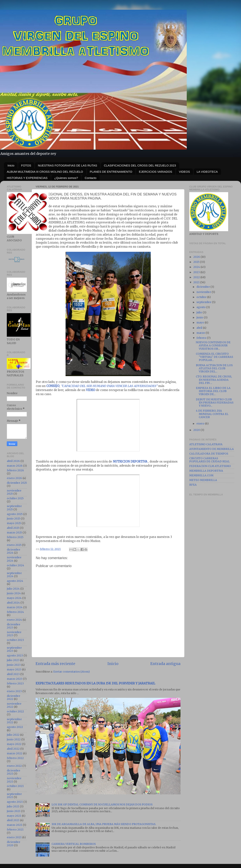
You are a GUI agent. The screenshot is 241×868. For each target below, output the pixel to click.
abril (200, 328)
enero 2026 (14, 478)
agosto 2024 (15, 581)
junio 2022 (14, 739)
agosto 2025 (15, 514)
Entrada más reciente (55, 664)
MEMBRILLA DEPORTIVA (206, 471)
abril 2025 (13, 528)
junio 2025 (14, 519)
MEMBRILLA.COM (201, 475)
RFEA (193, 485)
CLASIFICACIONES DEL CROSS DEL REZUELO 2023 (140, 165)
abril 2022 (13, 749)
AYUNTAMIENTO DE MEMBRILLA (212, 449)
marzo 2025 (14, 533)
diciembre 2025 (17, 483)
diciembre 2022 (14, 698)
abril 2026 (13, 461)
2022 (197, 277)
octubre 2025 (15, 498)
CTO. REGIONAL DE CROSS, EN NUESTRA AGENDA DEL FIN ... (214, 380)
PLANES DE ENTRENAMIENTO (111, 172)
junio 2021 (14, 811)
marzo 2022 (15, 753)
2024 (197, 267)
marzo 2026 (15, 466)
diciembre (203, 287)
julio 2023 (13, 660)
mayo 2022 (14, 744)
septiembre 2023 (14, 649)
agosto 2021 (15, 802)
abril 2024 (13, 603)
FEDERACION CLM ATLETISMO (210, 466)
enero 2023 (14, 691)
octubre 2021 (15, 786)
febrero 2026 (15, 470)
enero (201, 424)
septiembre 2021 (14, 796)
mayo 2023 (14, 670)
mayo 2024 (14, 598)
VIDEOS (184, 172)
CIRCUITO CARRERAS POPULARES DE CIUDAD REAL (209, 460)
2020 (197, 430)
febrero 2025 (15, 537)
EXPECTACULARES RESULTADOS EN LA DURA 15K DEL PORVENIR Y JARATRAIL (95, 683)
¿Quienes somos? (66, 178)
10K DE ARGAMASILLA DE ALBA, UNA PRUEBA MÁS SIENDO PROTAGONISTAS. (104, 824)
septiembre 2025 (14, 508)
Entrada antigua (165, 664)
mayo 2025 (14, 523)
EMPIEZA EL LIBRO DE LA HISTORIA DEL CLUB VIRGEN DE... (213, 391)
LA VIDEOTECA (207, 172)
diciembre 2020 (14, 844)
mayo (201, 323)
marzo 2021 (14, 825)
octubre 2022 (15, 712)
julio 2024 (13, 589)
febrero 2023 (15, 684)
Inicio (11, 165)
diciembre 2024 (14, 551)
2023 (197, 272)
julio (200, 312)
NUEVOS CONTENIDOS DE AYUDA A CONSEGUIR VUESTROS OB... (213, 346)
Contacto (90, 178)
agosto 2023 (15, 656)
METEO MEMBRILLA (203, 480)
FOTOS (26, 165)
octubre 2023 (15, 640)
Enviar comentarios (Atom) (71, 672)
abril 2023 (13, 674)
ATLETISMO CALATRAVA (206, 444)
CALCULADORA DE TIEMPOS (209, 454)
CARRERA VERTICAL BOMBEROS (74, 844)
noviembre (204, 292)
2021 (197, 282)
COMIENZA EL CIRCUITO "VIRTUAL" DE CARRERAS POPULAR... (214, 357)
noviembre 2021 (14, 780)
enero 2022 (14, 766)
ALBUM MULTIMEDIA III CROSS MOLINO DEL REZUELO (45, 172)
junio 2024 (14, 593)
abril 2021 (13, 820)
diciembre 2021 (14, 772)
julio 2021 (13, 807)
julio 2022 (13, 735)
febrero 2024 (15, 612)
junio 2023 (14, 665)
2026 (197, 257)
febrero (202, 338)
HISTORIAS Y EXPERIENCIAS (27, 178)
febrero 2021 (15, 830)
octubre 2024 (15, 565)
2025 (197, 262)
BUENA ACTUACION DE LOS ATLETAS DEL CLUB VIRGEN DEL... (214, 368)
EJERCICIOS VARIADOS (156, 172)
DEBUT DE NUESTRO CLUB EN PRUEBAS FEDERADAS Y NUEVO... (215, 403)
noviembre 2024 (14, 559)
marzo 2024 (15, 607)
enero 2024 (14, 620)
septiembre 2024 (14, 575)
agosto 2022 (15, 727)
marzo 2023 (15, 679)
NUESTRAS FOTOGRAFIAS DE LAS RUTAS (68, 165)
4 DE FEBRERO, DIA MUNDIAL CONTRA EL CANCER (212, 414)
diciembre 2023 (14, 626)
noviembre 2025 (14, 492)
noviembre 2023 (14, 634)
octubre (202, 297)
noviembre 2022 (14, 705)
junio (200, 318)
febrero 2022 (15, 758)
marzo (201, 333)
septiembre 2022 (14, 721)
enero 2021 (14, 837)
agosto (201, 307)
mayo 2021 (14, 816)
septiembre (204, 302)
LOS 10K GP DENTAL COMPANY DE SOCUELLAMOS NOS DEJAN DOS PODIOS (102, 805)
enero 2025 (14, 545)
